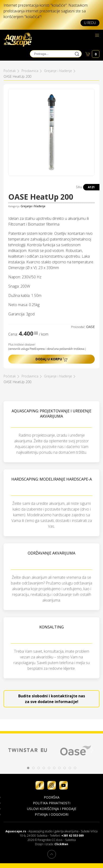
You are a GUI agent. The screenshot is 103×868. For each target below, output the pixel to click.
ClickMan (61, 844)
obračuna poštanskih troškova (66, 349)
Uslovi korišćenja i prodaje (52, 809)
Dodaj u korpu (52, 359)
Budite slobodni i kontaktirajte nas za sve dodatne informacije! (52, 699)
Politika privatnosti (52, 803)
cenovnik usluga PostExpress (27, 349)
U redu (90, 23)
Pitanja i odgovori (52, 814)
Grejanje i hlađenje (33, 206)
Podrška (52, 797)
